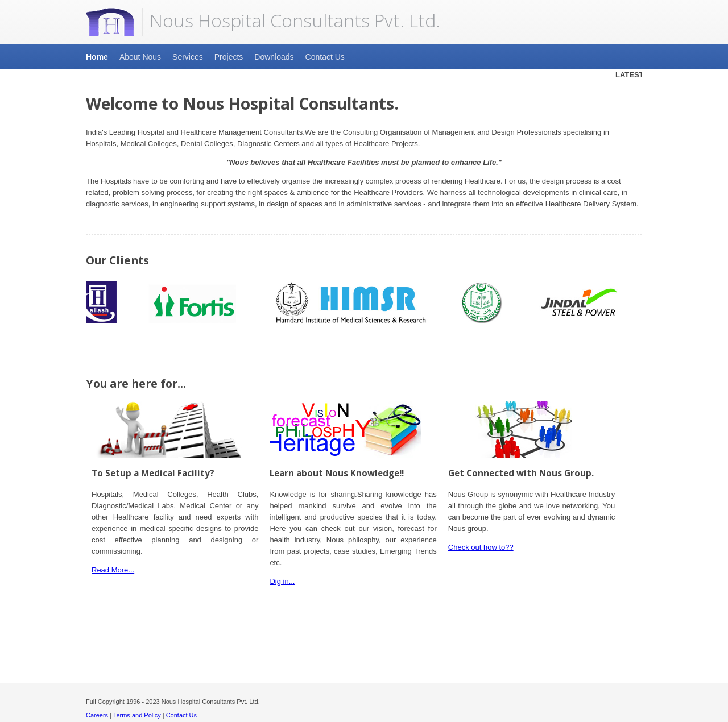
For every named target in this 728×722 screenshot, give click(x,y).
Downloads (274, 57)
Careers (97, 715)
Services (188, 57)
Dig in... (282, 581)
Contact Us (325, 57)
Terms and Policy (137, 715)
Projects (229, 57)
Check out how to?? (481, 547)
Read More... (113, 570)
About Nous (140, 57)
